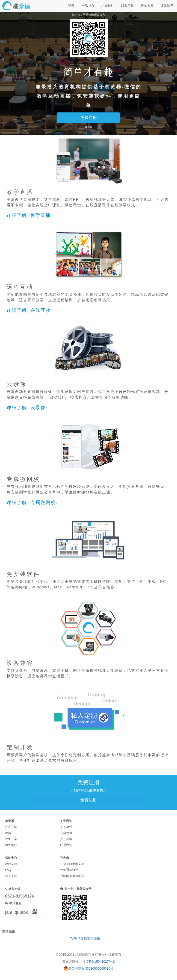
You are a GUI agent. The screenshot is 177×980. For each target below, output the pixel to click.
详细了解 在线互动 (30, 310)
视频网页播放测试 (72, 876)
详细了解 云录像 (27, 408)
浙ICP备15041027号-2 (99, 962)
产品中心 (88, 6)
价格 (8, 833)
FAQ (8, 870)
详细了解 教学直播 (30, 215)
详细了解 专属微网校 (32, 502)
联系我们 (66, 845)
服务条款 (11, 845)
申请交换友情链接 (85, 938)
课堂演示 (167, 6)
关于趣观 (66, 827)
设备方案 (147, 6)
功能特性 (108, 6)
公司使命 (66, 833)
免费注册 (88, 118)
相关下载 (11, 876)
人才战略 (66, 839)
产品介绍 (11, 827)
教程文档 (11, 864)
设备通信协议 (69, 870)
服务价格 (127, 6)
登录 (71, 6)
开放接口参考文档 (72, 864)
